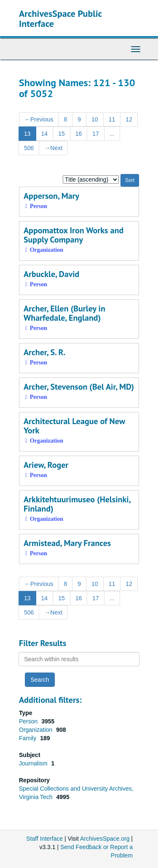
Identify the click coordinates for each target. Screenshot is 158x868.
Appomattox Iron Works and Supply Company (74, 235)
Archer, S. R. (45, 352)
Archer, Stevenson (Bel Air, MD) (79, 387)
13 (27, 134)
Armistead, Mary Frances (67, 543)
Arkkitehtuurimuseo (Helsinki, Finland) (77, 504)
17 (96, 134)
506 (29, 148)
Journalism (34, 763)
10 (95, 119)
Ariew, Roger (46, 465)
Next (53, 148)
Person (29, 721)
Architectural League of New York (74, 426)
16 (79, 134)
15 (62, 134)
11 (112, 119)
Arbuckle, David (51, 274)
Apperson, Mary (51, 196)
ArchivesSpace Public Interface (60, 18)
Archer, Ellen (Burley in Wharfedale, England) (64, 313)
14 (45, 134)
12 (129, 119)
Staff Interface (44, 839)
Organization (36, 730)
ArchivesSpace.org (105, 839)
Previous (39, 119)
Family (28, 738)
